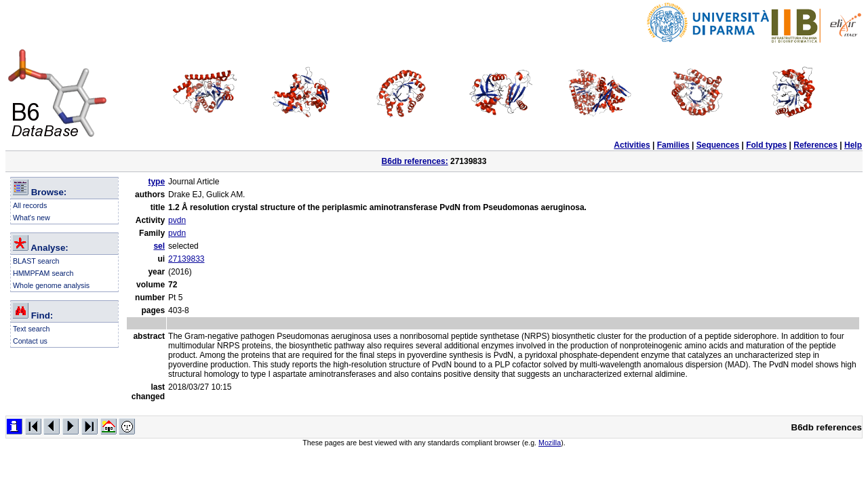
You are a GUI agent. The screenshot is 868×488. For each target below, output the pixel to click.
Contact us (30, 341)
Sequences (718, 145)
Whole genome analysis (51, 285)
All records (30, 205)
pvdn (177, 220)
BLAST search (36, 261)
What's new (32, 218)
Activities (632, 145)
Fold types (766, 145)
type (156, 182)
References (815, 145)
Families (673, 145)
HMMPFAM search (43, 273)
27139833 (186, 259)
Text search (32, 329)
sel (159, 246)
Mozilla (550, 443)
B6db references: (415, 161)
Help (853, 145)
